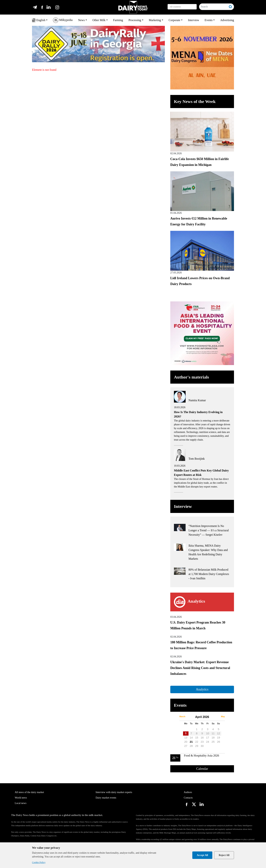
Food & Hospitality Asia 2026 (202, 755)
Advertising (227, 20)
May (223, 716)
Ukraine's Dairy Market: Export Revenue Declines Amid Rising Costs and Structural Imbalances (200, 668)
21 (191, 742)
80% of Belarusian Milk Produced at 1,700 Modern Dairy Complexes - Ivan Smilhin (209, 574)
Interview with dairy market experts (114, 792)
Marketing (155, 20)
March (182, 716)
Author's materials (191, 377)
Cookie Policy (39, 862)
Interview (193, 20)
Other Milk (99, 20)
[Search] (213, 7)
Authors (188, 792)
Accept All (202, 855)
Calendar (202, 769)
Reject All (224, 855)
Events (209, 20)
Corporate (174, 20)
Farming (118, 20)
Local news (21, 803)
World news (21, 798)
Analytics (202, 689)
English (39, 20)
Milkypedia (63, 20)
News (81, 20)
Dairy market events (106, 798)
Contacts (188, 798)
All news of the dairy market (29, 792)
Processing (135, 20)
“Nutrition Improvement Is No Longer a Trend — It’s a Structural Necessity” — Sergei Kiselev (209, 530)
